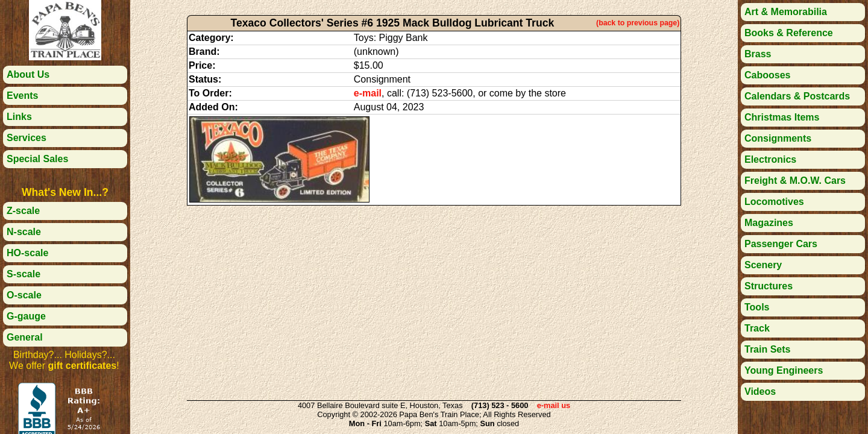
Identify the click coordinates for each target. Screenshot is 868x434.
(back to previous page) (638, 23)
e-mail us (554, 405)
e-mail (368, 93)
